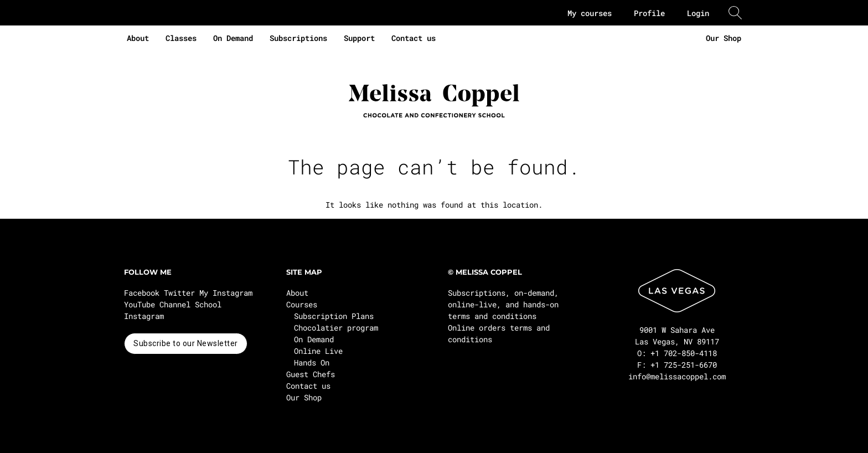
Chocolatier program (336, 328)
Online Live (318, 351)
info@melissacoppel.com (677, 376)
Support (359, 38)
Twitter (179, 293)
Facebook (142, 293)
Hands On (312, 362)
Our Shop (724, 38)
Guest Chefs (311, 374)
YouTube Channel (157, 304)
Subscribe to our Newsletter (186, 343)
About (138, 38)
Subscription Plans (334, 316)
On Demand (233, 38)
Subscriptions (298, 38)
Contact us (414, 38)
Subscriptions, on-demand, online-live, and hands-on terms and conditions (503, 304)
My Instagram (226, 293)
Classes (181, 38)
